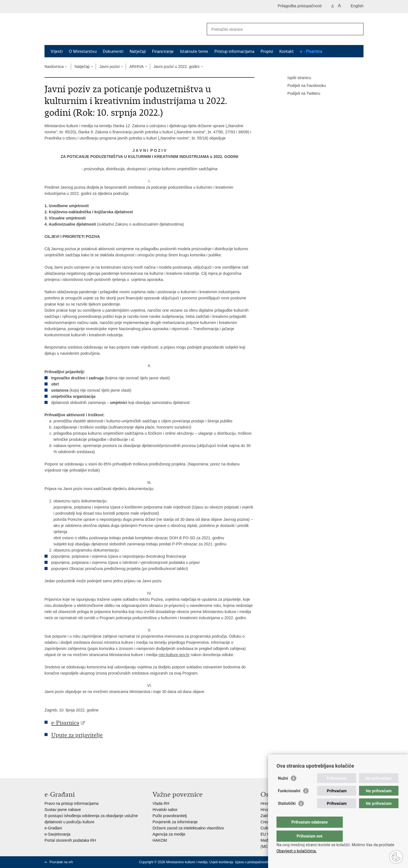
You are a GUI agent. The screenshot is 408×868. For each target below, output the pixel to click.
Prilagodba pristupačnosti (300, 6)
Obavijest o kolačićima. (297, 851)
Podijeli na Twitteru (300, 94)
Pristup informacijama (234, 51)
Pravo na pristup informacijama (71, 803)
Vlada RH (161, 803)
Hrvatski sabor (165, 810)
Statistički (287, 815)
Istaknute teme (194, 51)
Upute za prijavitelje (77, 735)
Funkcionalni (289, 802)
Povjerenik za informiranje (175, 822)
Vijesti (57, 51)
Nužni (283, 789)
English (357, 6)
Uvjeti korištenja (221, 862)
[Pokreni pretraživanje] (357, 29)
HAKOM (160, 840)
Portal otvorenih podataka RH (70, 840)
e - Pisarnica (311, 51)
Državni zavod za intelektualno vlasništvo (188, 828)
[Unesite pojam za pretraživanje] (279, 29)
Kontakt (287, 51)
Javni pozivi (109, 67)
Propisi (267, 51)
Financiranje (163, 51)
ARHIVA (136, 67)
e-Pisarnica (65, 723)
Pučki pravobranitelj (170, 816)
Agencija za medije (169, 834)
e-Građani (53, 828)
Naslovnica (54, 67)
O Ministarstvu (83, 51)
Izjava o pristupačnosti (251, 862)
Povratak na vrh (61, 862)
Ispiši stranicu (295, 78)
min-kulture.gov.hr (174, 655)
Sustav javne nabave (63, 810)
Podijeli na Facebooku (303, 86)
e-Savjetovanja (58, 834)
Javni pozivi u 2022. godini (177, 67)
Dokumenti (113, 51)
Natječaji (138, 51)
